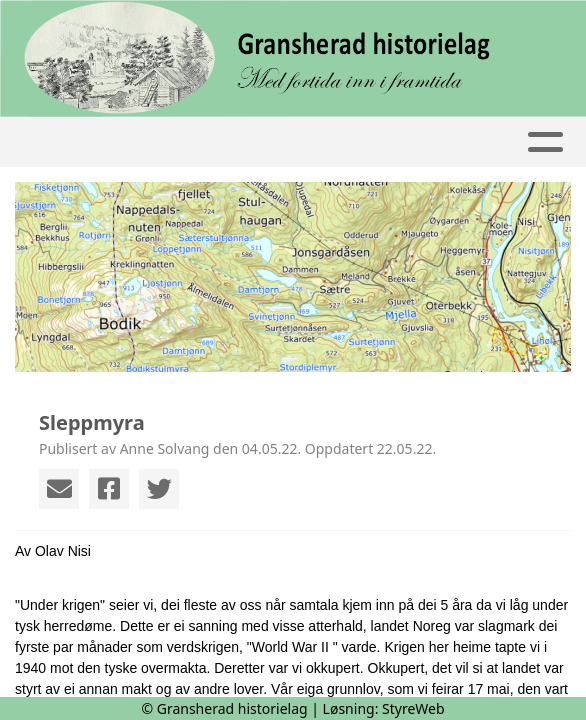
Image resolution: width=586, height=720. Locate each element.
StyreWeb (413, 708)
